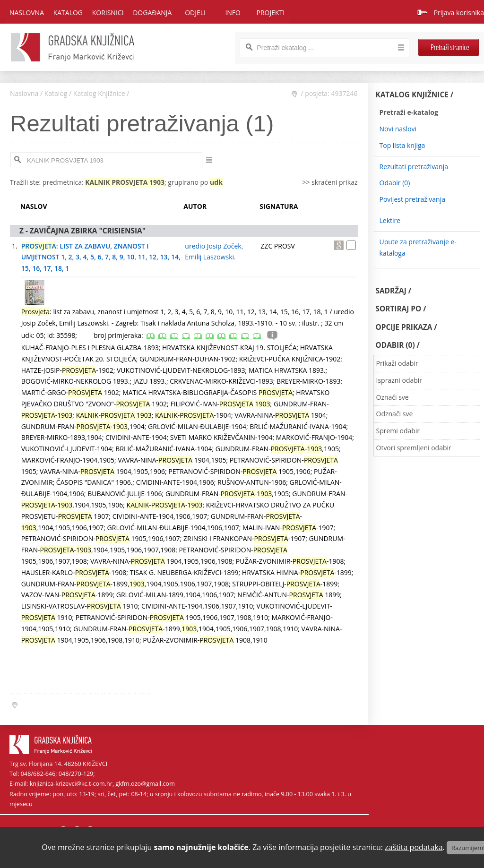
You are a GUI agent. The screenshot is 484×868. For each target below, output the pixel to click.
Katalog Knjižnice (99, 93)
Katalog (56, 93)
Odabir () (395, 183)
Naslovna (27, 13)
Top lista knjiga (402, 145)
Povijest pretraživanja (412, 199)
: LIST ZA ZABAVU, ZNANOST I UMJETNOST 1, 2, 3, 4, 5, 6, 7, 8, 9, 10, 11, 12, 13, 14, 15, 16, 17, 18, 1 (101, 257)
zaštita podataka (414, 847)
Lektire (390, 220)
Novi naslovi (398, 129)
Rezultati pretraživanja (414, 167)
